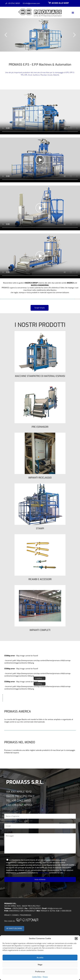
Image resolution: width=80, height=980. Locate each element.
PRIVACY (8, 915)
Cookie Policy (37, 977)
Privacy (45, 977)
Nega (40, 965)
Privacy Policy (43, 873)
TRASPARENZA (26, 915)
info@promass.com (32, 3)
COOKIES (15, 915)
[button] (76, 938)
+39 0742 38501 (14, 3)
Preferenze (40, 972)
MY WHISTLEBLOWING (14, 929)
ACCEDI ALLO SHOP (58, 3)
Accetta (40, 958)
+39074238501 (18, 908)
